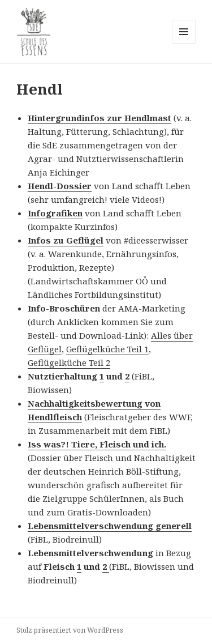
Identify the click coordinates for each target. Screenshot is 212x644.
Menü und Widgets (184, 43)
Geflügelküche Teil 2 (69, 362)
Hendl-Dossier (60, 186)
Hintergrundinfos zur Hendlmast (99, 118)
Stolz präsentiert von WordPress (70, 630)
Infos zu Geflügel (66, 240)
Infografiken (55, 213)
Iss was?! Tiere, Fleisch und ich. (97, 444)
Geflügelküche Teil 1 (107, 349)
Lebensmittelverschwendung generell (110, 526)
